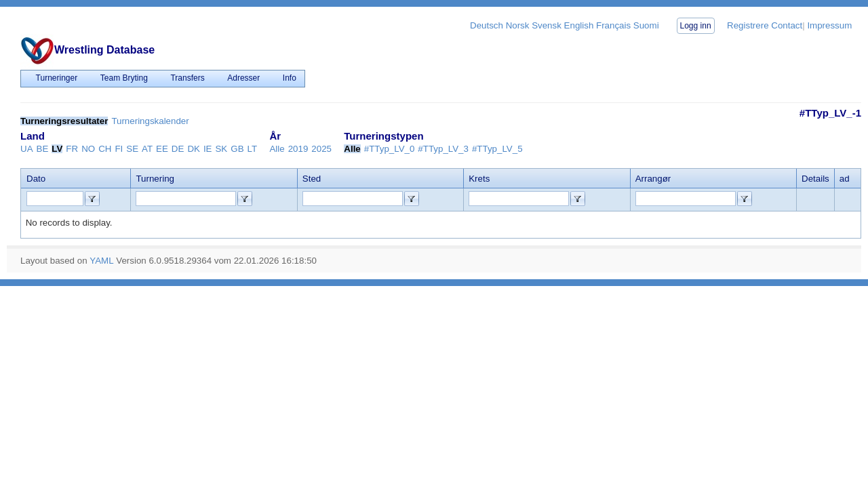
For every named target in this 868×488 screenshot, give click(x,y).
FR (72, 149)
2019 (298, 149)
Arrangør (653, 179)
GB (237, 149)
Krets (479, 179)
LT (253, 149)
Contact (787, 25)
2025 (321, 149)
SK (221, 149)
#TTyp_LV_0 (390, 149)
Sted (312, 179)
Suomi (646, 25)
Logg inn (696, 26)
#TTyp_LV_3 (443, 149)
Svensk (547, 25)
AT (147, 149)
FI (119, 149)
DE (178, 149)
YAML (101, 261)
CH (105, 149)
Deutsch (487, 25)
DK (194, 149)
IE (208, 149)
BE (43, 149)
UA (27, 149)
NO (88, 149)
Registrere (748, 25)
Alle (277, 149)
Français (613, 25)
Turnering (155, 179)
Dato (36, 179)
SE (132, 149)
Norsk (518, 25)
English (579, 25)
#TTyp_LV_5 (497, 149)
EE (162, 149)
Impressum (829, 25)
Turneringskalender (150, 121)
